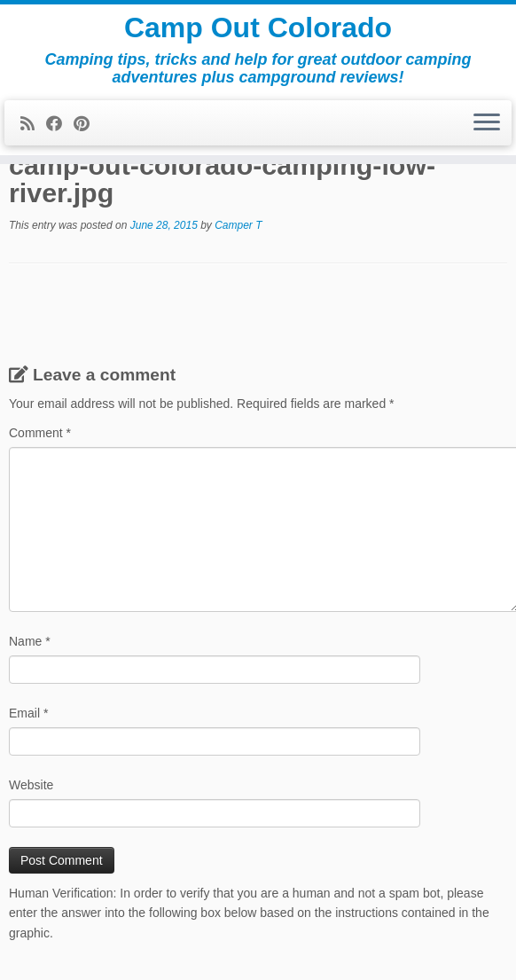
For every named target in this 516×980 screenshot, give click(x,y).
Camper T (238, 225)
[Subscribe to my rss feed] (33, 124)
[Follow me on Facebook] (60, 124)
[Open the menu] (487, 123)
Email (28, 713)
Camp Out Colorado (258, 27)
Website (31, 785)
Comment (40, 433)
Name (30, 641)
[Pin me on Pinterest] (87, 124)
